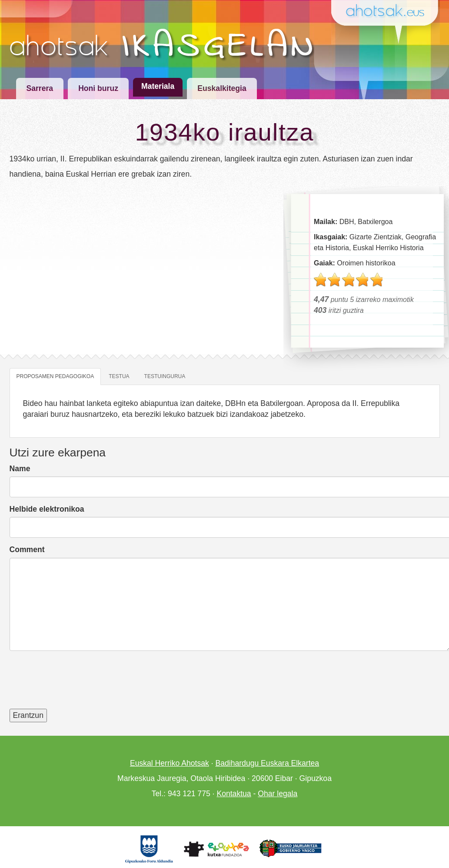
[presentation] (76, 685)
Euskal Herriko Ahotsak (170, 763)
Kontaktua (234, 794)
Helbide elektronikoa (47, 509)
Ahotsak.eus (389, 12)
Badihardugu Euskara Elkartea (267, 763)
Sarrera (40, 88)
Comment (27, 550)
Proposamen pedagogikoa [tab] (55, 376)
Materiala (158, 86)
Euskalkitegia (222, 88)
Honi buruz (98, 88)
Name (20, 469)
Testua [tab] (119, 376)
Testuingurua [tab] (165, 376)
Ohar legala (278, 794)
